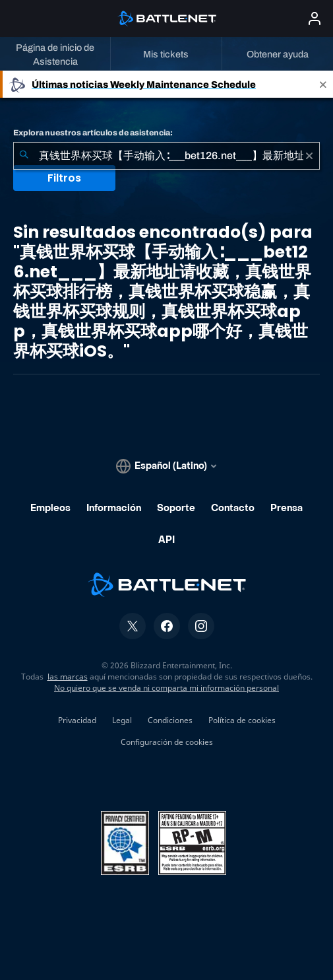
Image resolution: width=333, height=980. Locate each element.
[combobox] (166, 156)
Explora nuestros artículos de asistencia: (93, 133)
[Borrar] (309, 156)
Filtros (64, 178)
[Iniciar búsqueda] (24, 156)
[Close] (323, 84)
